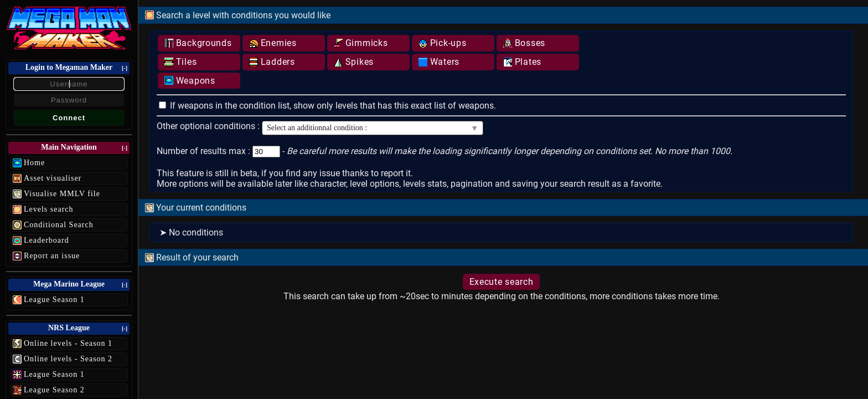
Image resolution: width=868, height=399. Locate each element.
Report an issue (52, 256)
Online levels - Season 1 (68, 343)
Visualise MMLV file (62, 194)
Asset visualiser (53, 178)
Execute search (502, 282)
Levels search (49, 209)
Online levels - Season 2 (68, 359)
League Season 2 (54, 390)
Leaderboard (46, 240)
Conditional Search (59, 225)
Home (34, 163)
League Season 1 (54, 300)
